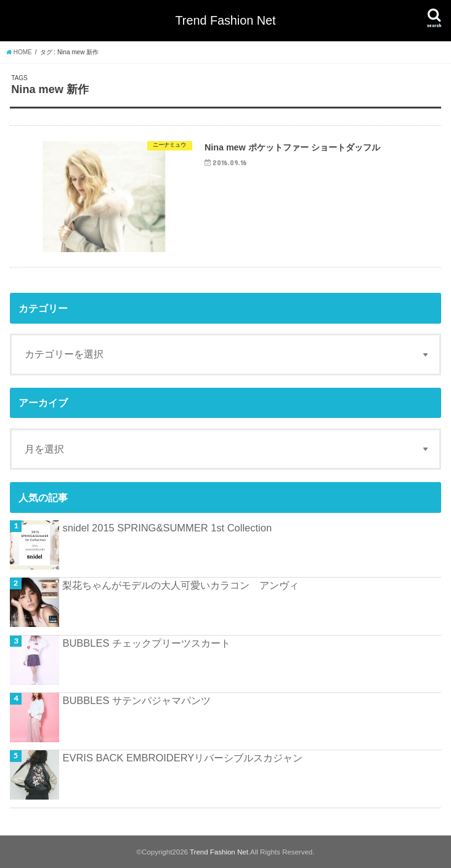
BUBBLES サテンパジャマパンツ (136, 700)
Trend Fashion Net (226, 20)
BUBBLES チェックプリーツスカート (146, 643)
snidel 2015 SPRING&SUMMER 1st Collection (167, 528)
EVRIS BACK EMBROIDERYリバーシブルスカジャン (182, 758)
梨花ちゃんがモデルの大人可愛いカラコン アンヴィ (181, 585)
